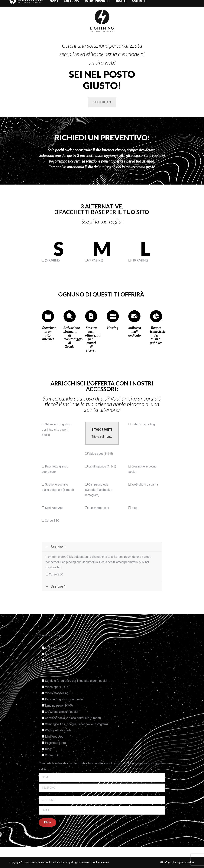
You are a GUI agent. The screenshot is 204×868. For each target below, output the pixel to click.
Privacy (105, 862)
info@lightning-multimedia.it (179, 862)
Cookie (96, 862)
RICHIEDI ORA (102, 102)
